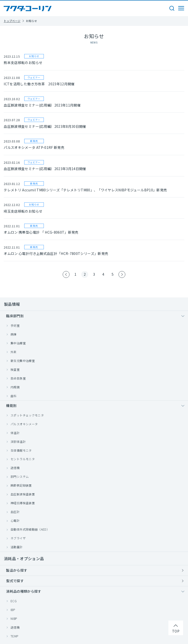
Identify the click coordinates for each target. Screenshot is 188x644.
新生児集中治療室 (23, 361)
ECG (14, 601)
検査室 (15, 369)
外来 (14, 352)
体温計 (15, 433)
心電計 (15, 520)
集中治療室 (18, 343)
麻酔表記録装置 (21, 485)
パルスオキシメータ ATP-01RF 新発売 (34, 147)
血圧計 (15, 512)
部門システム (20, 476)
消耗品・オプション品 (24, 558)
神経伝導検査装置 (23, 503)
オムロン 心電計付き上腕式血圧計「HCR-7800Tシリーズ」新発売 (56, 253)
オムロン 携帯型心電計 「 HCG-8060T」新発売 (41, 232)
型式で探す (15, 581)
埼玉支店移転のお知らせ (23, 211)
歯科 (14, 396)
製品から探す (17, 570)
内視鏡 (15, 387)
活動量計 (17, 547)
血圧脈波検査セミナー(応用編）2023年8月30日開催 (45, 126)
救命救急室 (18, 378)
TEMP (14, 636)
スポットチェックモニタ (27, 415)
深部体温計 (18, 442)
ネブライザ (18, 538)
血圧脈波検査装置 (23, 494)
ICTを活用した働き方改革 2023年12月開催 (39, 84)
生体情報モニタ (21, 450)
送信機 (15, 468)
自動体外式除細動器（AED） (30, 529)
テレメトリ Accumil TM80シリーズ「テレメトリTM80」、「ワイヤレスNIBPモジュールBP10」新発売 (85, 190)
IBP (13, 610)
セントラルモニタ (23, 459)
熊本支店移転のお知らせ (23, 63)
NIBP (14, 618)
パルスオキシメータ (24, 424)
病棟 (14, 334)
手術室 (15, 325)
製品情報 (12, 304)
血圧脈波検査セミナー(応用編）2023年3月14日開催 (45, 169)
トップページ (12, 21)
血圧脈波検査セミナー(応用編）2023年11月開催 (42, 105)
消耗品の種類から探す (24, 591)
